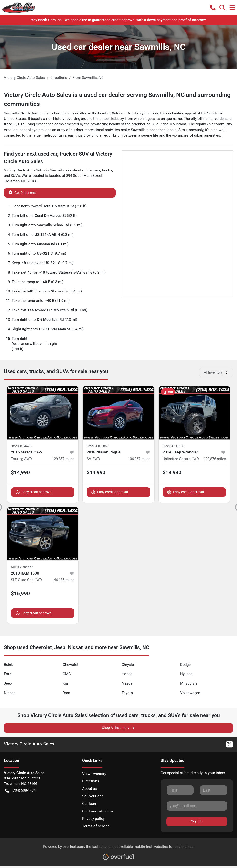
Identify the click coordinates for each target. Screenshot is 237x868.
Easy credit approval (34, 492)
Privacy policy (93, 819)
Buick (8, 665)
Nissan (10, 693)
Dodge (185, 665)
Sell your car (92, 796)
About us (90, 789)
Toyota (127, 693)
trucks (107, 170)
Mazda (127, 683)
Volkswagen (190, 693)
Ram (66, 693)
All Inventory (216, 373)
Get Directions (22, 192)
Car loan (89, 804)
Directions (91, 781)
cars (97, 170)
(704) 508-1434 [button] (20, 790)
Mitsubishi (189, 683)
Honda (127, 674)
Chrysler (128, 665)
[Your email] (197, 806)
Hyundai (187, 674)
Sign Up (197, 821)
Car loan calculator (98, 811)
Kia (65, 683)
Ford (8, 674)
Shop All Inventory (119, 728)
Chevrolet (71, 665)
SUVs (15, 176)
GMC (67, 674)
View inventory (94, 774)
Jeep (8, 683)
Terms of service (96, 826)
